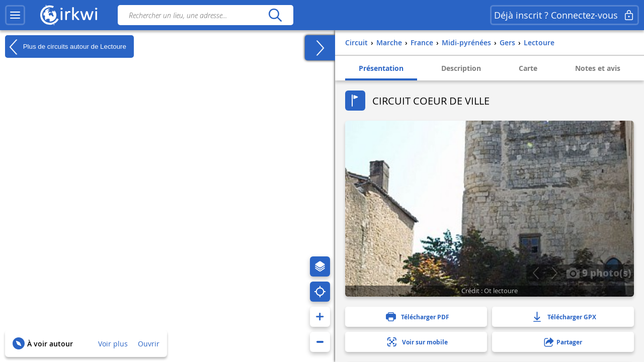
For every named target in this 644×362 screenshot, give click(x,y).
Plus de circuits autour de (66, 47)
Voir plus (113, 344)
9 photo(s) (599, 273)
